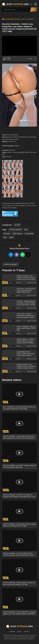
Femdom (7, 234)
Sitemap (12, 632)
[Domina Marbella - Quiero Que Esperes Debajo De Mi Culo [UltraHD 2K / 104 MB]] (19, 514)
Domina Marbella (15, 229)
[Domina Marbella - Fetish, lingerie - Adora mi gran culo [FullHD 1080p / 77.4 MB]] (19, 573)
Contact (27, 632)
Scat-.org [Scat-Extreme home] (17, 4)
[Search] (34, 10)
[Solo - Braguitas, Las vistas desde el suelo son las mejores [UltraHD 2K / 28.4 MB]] (19, 397)
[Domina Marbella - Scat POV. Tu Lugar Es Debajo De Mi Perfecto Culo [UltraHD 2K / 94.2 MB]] (19, 485)
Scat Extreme (9, 19)
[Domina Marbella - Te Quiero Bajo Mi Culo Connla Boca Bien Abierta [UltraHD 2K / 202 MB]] (19, 544)
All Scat (17, 19)
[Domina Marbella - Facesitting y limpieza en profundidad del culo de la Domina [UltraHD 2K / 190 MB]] (19, 426)
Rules (19, 632)
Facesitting (29, 234)
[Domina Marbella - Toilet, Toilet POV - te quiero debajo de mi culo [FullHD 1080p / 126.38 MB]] (19, 602)
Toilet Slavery (17, 234)
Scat (26, 229)
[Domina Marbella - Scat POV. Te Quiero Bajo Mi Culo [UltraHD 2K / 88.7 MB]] (19, 456)
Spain (11, 237)
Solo (5, 237)
